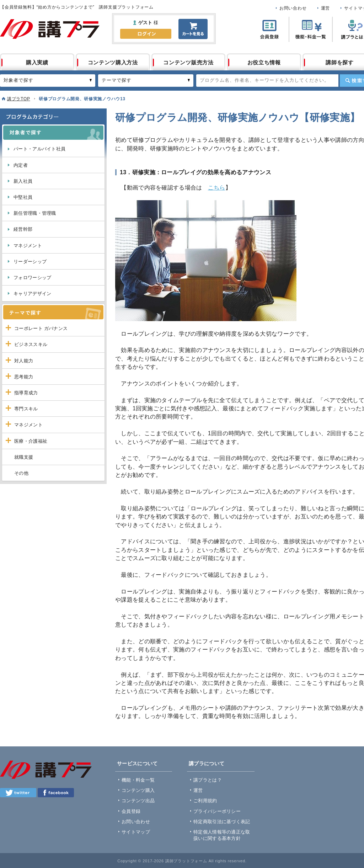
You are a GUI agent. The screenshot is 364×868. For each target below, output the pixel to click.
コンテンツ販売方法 (188, 62)
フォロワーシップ (32, 278)
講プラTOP (19, 99)
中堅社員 (23, 197)
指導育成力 (26, 393)
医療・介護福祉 (31, 441)
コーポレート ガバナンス (41, 328)
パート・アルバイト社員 (39, 149)
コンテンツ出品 (138, 801)
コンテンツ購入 (138, 790)
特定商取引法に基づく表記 (222, 822)
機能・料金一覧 (138, 780)
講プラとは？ (208, 780)
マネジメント (28, 246)
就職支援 (24, 457)
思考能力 (24, 377)
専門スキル (26, 409)
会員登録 (131, 811)
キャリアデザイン (32, 294)
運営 (326, 8)
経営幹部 (23, 229)
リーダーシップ (30, 262)
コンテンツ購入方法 (113, 62)
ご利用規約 (205, 801)
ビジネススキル (31, 344)
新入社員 (23, 181)
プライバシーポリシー (217, 811)
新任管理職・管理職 (35, 213)
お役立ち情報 (264, 62)
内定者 (21, 165)
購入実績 (37, 62)
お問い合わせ (293, 8)
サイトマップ (136, 832)
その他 (21, 473)
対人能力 (24, 361)
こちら (217, 188)
